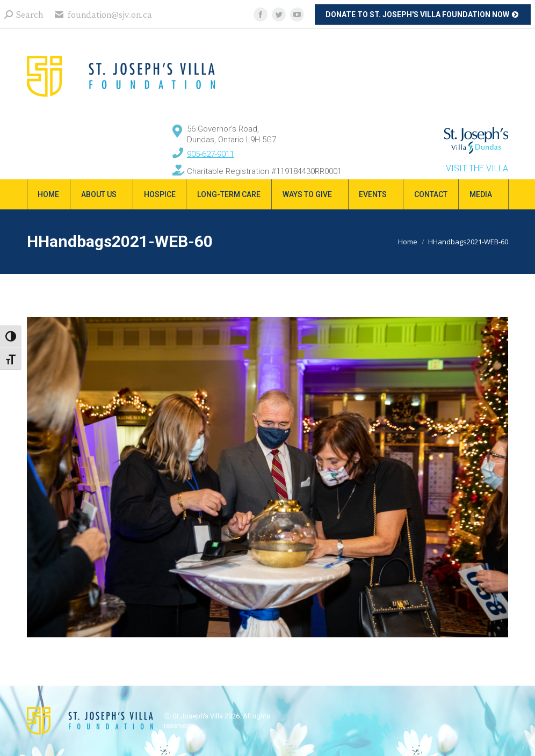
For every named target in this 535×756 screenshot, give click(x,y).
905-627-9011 (211, 154)
